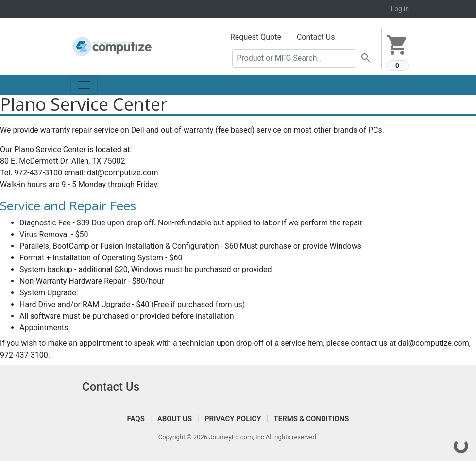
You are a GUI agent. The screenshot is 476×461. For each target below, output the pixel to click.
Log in (400, 9)
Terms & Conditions (311, 419)
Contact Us (316, 37)
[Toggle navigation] (84, 85)
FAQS (136, 419)
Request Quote (256, 37)
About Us (175, 419)
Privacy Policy (233, 419)
